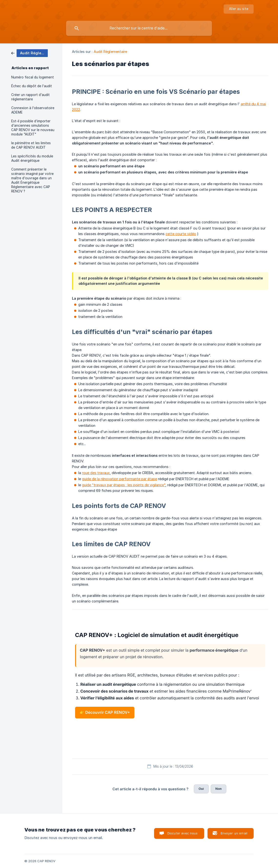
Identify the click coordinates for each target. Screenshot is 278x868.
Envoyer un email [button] (234, 833)
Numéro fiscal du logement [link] (33, 77)
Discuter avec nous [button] (183, 833)
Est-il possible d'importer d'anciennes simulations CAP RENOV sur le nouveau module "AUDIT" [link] (33, 128)
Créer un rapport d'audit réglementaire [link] (30, 97)
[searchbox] (139, 28)
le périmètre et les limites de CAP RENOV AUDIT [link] (31, 145)
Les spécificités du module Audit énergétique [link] (32, 158)
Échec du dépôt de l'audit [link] (32, 86)
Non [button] (218, 789)
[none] (239, 9)
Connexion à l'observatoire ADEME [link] (33, 110)
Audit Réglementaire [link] (110, 52)
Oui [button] (201, 789)
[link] (30, 53)
